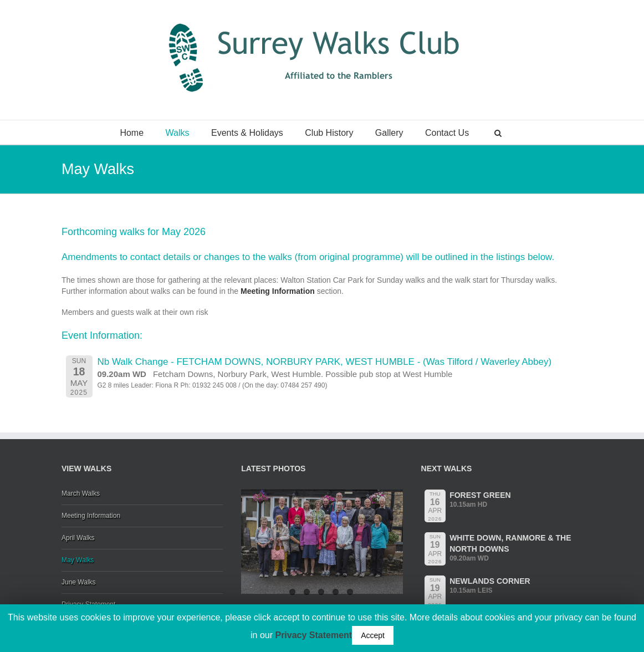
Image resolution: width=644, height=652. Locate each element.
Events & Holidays (247, 133)
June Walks (79, 582)
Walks (178, 133)
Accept (373, 635)
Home (132, 133)
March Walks (81, 493)
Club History (329, 133)
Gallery (389, 133)
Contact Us (447, 133)
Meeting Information (279, 291)
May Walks (78, 560)
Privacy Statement (313, 635)
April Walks (78, 538)
